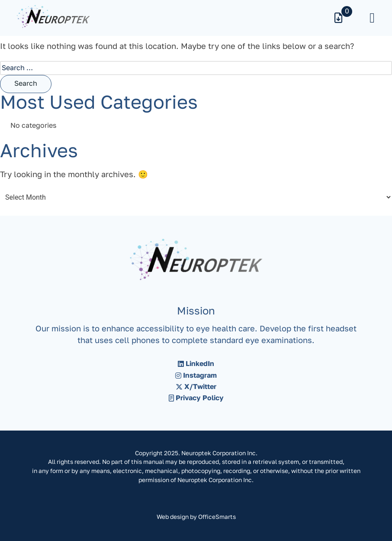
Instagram (196, 376)
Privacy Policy (196, 398)
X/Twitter (196, 387)
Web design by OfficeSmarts (196, 517)
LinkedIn (196, 364)
